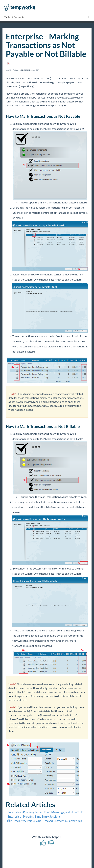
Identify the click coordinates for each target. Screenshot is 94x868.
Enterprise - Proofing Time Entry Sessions (34, 816)
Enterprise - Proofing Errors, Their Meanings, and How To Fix (46, 812)
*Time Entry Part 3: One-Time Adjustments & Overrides (45, 821)
